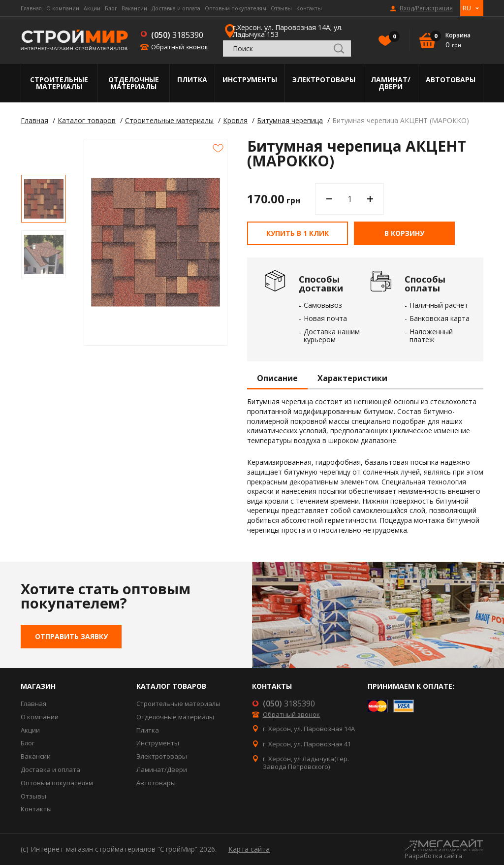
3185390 (177, 35)
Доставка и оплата (176, 8)
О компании (63, 8)
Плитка (192, 80)
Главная (31, 8)
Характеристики (352, 379)
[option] (44, 199)
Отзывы (281, 8)
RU (467, 8)
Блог (111, 8)
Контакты (309, 8)
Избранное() (392, 37)
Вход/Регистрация (426, 8)
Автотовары (451, 80)
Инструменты (250, 80)
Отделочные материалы (134, 83)
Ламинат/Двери (391, 83)
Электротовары (324, 80)
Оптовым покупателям (236, 8)
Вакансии (134, 8)
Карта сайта (249, 849)
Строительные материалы (59, 83)
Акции (92, 8)
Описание (277, 379)
